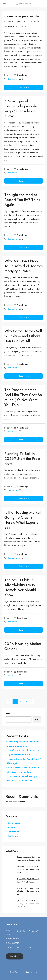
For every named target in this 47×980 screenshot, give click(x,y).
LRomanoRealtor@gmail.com (20, 947)
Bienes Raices (14, 823)
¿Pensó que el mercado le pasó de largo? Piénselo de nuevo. (21, 108)
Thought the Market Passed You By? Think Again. (22, 200)
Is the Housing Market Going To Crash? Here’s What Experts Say (23, 520)
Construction (13, 832)
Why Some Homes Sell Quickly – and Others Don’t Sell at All (23, 336)
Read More (24, 87)
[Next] (32, 701)
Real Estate (12, 79)
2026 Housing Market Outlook (23, 646)
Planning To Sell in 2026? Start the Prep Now (22, 459)
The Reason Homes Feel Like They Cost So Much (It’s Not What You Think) (23, 397)
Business (11, 827)
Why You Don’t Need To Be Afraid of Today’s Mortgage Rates (23, 266)
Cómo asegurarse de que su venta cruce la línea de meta (22, 21)
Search (9, 713)
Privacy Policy (15, 956)
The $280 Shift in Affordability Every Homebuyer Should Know (20, 587)
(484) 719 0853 (14, 939)
